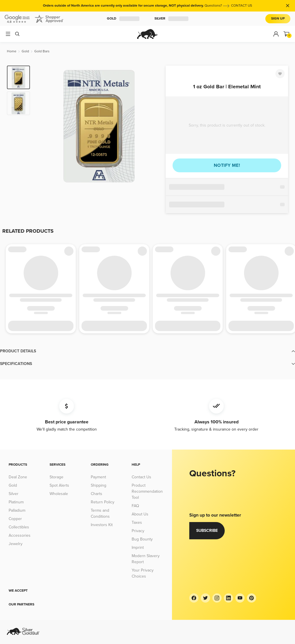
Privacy (138, 531)
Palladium (17, 510)
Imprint (138, 548)
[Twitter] (205, 598)
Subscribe (207, 531)
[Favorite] (280, 74)
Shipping (99, 485)
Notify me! (227, 165)
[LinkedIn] (228, 598)
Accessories (20, 535)
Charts (97, 494)
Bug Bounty (142, 539)
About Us (140, 514)
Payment (98, 477)
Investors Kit (102, 525)
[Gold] (25, 51)
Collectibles (19, 527)
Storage (56, 477)
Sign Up (278, 19)
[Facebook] (194, 598)
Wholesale (59, 494)
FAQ (135, 506)
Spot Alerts (59, 485)
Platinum (16, 502)
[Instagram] (217, 598)
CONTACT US (242, 6)
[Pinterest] (251, 598)
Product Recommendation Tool (147, 491)
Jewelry (16, 544)
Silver (171, 19)
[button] (147, 351)
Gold (123, 19)
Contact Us (141, 477)
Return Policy (103, 502)
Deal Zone (18, 477)
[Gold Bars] (42, 51)
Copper (15, 519)
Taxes (137, 522)
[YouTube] (240, 598)
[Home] (12, 51)
